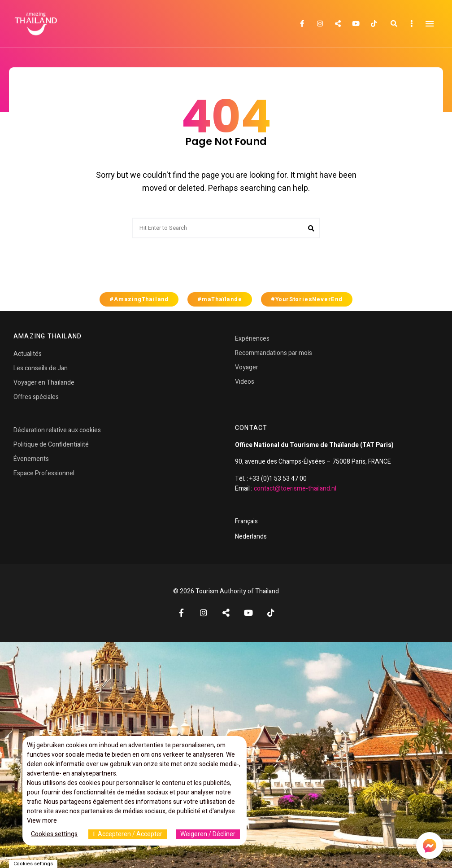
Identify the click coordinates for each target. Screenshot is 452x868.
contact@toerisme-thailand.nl (295, 489)
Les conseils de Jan (41, 368)
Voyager (247, 367)
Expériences (252, 339)
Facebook (302, 24)
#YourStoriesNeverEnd (307, 299)
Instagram (320, 24)
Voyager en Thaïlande (44, 383)
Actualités (28, 354)
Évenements (31, 459)
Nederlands (251, 537)
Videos (245, 382)
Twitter (338, 24)
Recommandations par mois (274, 353)
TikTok (374, 24)
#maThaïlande (220, 299)
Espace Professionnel (44, 473)
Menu (430, 24)
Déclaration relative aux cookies (57, 430)
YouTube (356, 24)
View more (42, 821)
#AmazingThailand (139, 299)
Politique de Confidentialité (51, 445)
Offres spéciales (36, 397)
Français (246, 521)
